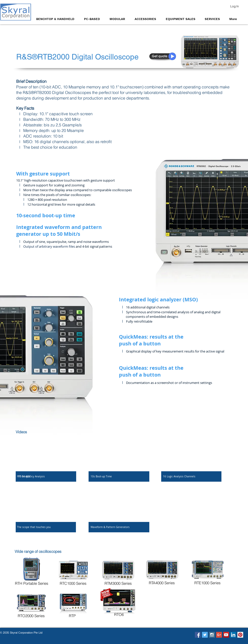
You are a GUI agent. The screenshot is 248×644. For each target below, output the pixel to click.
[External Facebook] (46, 454)
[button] (56, 19)
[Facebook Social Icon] (198, 635)
